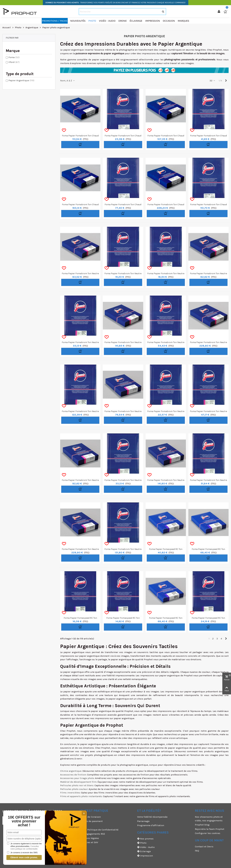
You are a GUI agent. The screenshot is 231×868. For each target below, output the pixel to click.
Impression (145, 856)
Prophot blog (202, 825)
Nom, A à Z (68, 81)
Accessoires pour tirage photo (77, 778)
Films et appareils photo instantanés (81, 796)
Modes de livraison (90, 817)
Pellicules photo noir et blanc (77, 785)
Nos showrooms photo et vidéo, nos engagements (209, 819)
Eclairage (144, 851)
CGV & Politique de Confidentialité (99, 830)
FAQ (197, 851)
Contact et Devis (204, 847)
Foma (14, 57)
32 (212, 81)
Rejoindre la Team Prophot (210, 829)
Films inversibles (70, 793)
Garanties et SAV (89, 842)
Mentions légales (89, 838)
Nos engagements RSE (92, 834)
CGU (82, 825)
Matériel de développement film (78, 782)
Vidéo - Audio (146, 847)
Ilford (14, 62)
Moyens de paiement (91, 821)
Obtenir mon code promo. (24, 857)
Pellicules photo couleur (74, 789)
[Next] (226, 81)
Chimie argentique (71, 771)
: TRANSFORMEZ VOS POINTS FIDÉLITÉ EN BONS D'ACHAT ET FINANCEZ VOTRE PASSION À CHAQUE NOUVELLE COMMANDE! (116, 3)
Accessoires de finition (73, 775)
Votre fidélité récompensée (152, 817)
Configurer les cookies (208, 833)
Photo (142, 843)
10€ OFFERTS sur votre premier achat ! (24, 821)
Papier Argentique (21, 80)
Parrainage (143, 821)
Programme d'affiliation (151, 825)
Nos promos (145, 839)
